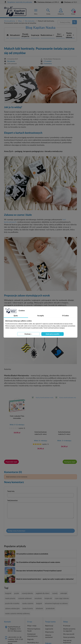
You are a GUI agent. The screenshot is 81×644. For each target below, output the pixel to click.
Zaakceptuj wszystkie (53, 334)
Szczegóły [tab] (41, 316)
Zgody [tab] (16, 316)
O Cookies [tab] (65, 316)
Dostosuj (28, 334)
